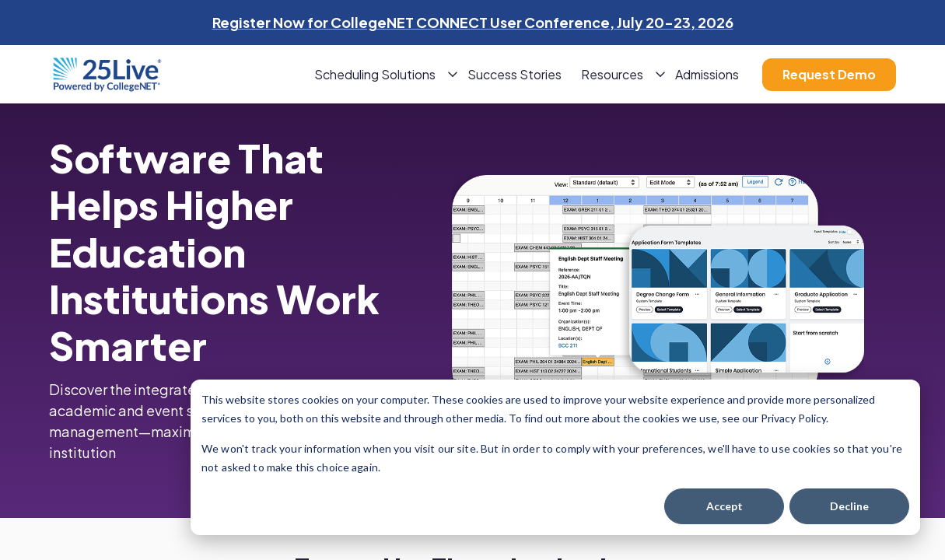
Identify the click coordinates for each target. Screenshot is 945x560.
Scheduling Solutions (375, 74)
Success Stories (514, 74)
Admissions (707, 74)
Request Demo (829, 74)
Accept (724, 506)
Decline (849, 506)
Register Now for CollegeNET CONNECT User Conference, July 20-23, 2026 (473, 22)
